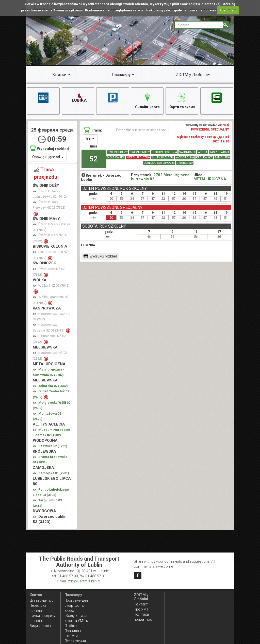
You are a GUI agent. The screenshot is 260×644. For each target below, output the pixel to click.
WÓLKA (203, 152)
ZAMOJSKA (222, 158)
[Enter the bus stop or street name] (141, 130)
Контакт (141, 604)
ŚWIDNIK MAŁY (140, 152)
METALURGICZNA (138, 158)
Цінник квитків (42, 600)
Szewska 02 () (53, 446)
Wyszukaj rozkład (50, 148)
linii (90, 138)
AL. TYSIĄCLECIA (163, 158)
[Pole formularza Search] (199, 25)
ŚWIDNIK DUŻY (118, 152)
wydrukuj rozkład (100, 256)
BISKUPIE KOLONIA (164, 152)
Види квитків (40, 626)
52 (93, 159)
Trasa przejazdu (46, 173)
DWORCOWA (185, 163)
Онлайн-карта (147, 100)
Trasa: (93, 130)
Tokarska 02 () (53, 386)
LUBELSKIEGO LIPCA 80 (159, 163)
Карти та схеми (182, 100)
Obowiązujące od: (48, 157)
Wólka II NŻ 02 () (54, 286)
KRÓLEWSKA (204, 158)
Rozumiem (228, 10)
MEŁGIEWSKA (116, 158)
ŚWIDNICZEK (187, 152)
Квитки (59, 75)
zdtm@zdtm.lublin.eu (85, 581)
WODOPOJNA (185, 158)
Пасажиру (121, 75)
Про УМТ (141, 609)
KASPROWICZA (219, 152)
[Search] (226, 25)
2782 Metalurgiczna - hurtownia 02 (161, 177)
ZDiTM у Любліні (192, 75)
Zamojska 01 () (54, 473)
